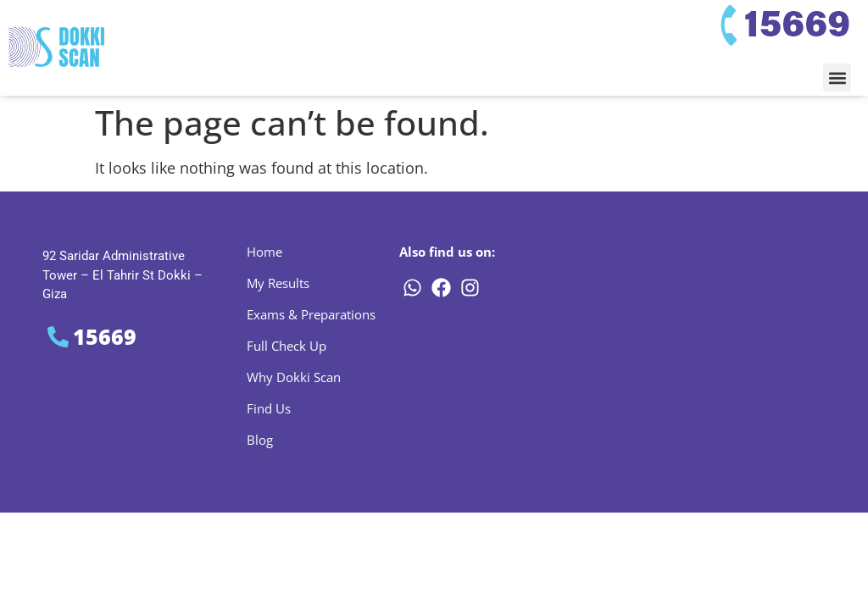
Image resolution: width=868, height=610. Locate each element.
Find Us (269, 408)
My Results (278, 283)
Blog (260, 440)
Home (264, 252)
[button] (837, 78)
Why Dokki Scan (294, 377)
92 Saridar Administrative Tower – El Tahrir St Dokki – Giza (122, 275)
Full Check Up (287, 346)
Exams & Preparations (311, 314)
